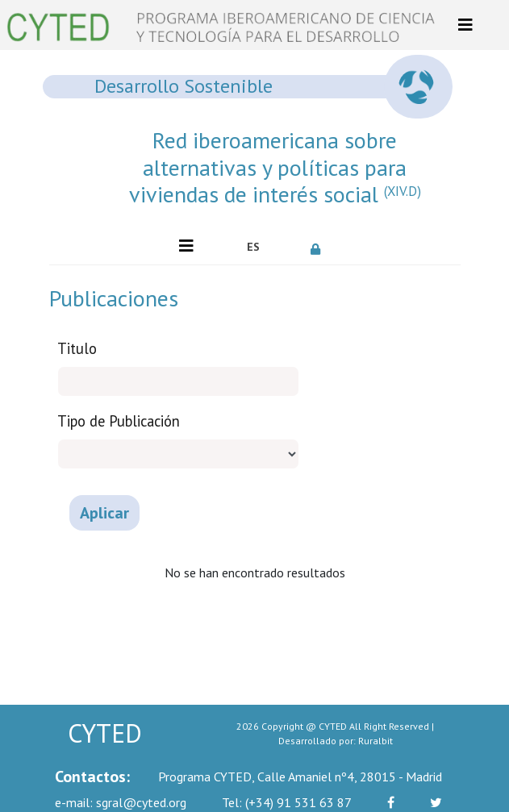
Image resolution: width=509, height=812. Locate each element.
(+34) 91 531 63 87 (287, 802)
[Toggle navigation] (465, 25)
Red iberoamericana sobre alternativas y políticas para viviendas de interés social (275, 167)
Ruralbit (375, 741)
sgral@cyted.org (121, 802)
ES (253, 247)
